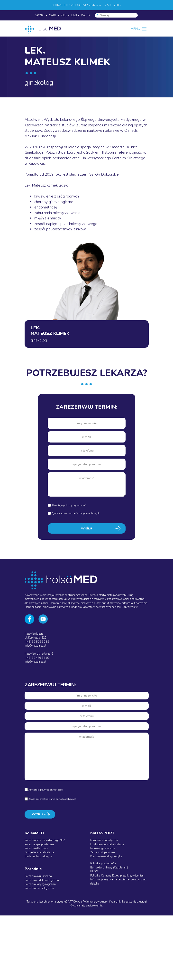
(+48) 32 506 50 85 (37, 642)
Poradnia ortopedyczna (104, 840)
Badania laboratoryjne (38, 856)
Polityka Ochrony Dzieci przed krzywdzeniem (117, 876)
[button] (135, 29)
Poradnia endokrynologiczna (42, 880)
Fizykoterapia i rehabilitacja (107, 844)
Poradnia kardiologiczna (39, 888)
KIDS (64, 15)
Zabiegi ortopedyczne (103, 853)
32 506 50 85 (112, 5)
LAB (74, 15)
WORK (86, 15)
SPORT (40, 15)
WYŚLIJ (86, 528)
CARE (53, 15)
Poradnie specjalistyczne (39, 844)
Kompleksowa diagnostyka (106, 856)
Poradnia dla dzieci (36, 848)
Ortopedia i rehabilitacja (39, 853)
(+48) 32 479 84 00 (37, 658)
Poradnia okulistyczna (38, 876)
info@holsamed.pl (35, 646)
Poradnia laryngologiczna (40, 884)
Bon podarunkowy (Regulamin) (109, 868)
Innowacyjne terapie (103, 848)
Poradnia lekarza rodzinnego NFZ (45, 840)
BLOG (94, 872)
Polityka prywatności (103, 863)
